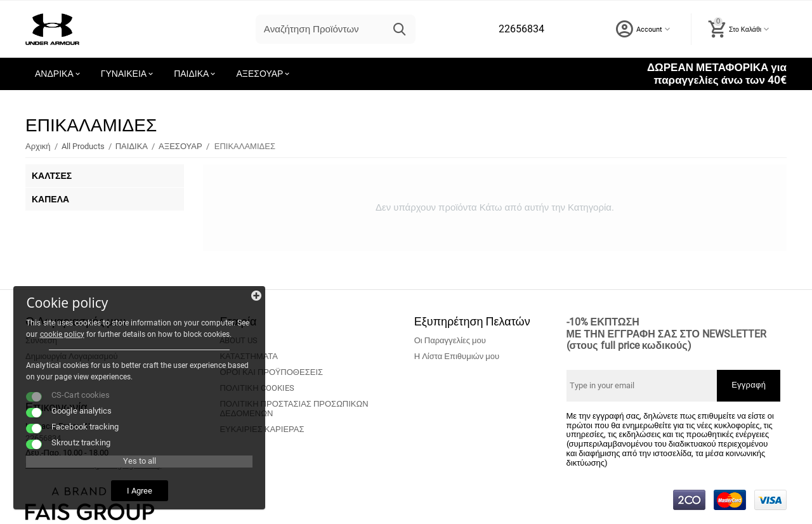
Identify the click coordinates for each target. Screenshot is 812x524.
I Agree (98, 485)
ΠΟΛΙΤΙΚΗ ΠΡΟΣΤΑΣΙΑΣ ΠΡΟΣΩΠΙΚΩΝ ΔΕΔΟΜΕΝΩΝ (294, 409)
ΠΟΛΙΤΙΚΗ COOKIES (257, 388)
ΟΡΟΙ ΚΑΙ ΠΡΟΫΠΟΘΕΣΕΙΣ (271, 372)
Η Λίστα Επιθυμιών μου (457, 356)
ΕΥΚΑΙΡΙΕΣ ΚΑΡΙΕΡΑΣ (262, 429)
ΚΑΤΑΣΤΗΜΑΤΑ (249, 356)
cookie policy (54, 306)
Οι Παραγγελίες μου (450, 340)
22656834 (521, 29)
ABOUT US (239, 340)
